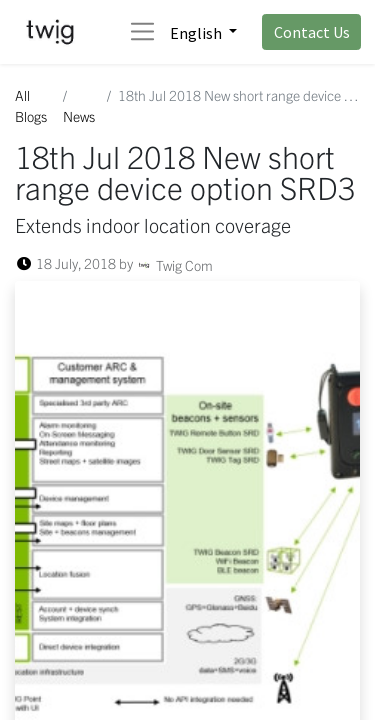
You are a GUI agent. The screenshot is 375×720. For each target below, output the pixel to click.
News (79, 116)
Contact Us (312, 32)
